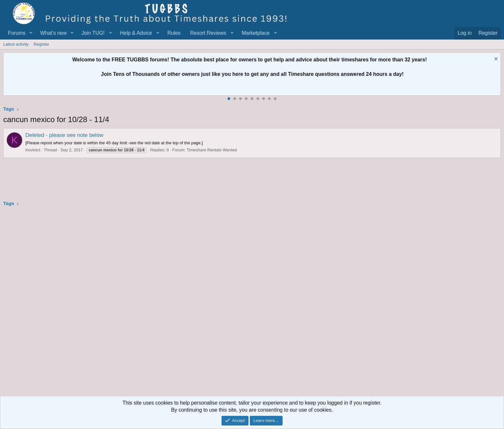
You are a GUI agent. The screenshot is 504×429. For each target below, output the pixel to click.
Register (41, 44)
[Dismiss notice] (495, 60)
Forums (17, 33)
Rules (174, 33)
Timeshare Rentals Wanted (212, 150)
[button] (31, 33)
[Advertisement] (196, 303)
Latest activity (16, 44)
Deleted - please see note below (64, 135)
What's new (53, 33)
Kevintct (33, 150)
